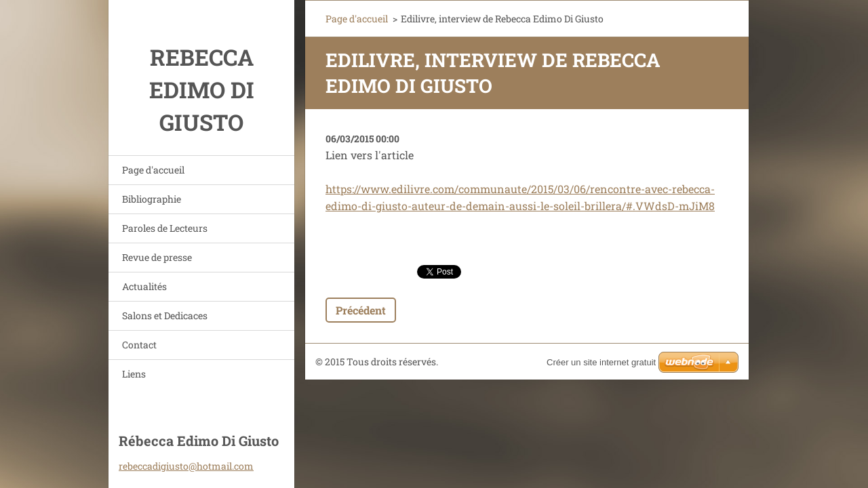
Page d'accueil (153, 170)
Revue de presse (157, 257)
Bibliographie (152, 199)
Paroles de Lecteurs (165, 228)
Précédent (361, 310)
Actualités (144, 286)
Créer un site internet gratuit (601, 362)
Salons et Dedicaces (165, 316)
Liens (134, 374)
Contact (139, 345)
